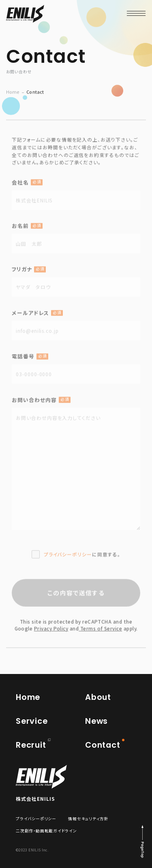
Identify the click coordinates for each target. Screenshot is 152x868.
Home (13, 95)
